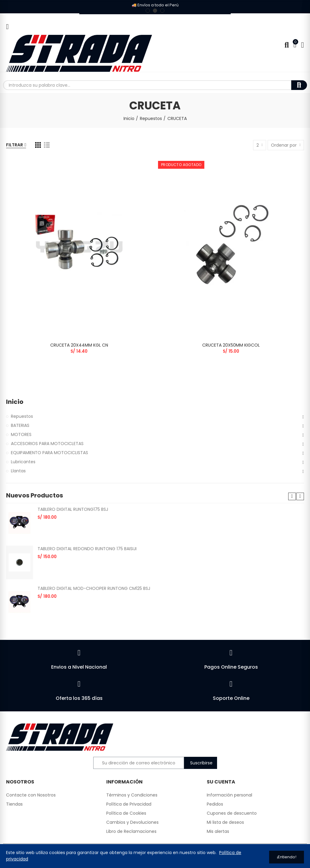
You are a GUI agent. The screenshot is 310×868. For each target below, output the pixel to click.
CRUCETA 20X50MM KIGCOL (231, 345)
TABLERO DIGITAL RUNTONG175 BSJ (73, 509)
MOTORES (21, 434)
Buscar (299, 85)
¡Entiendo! (287, 857)
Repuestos (22, 416)
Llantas (18, 471)
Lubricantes (23, 462)
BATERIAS (20, 425)
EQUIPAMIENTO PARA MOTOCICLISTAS (49, 453)
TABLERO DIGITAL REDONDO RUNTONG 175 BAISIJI (87, 549)
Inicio (15, 402)
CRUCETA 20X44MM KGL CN (79, 345)
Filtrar (15, 145)
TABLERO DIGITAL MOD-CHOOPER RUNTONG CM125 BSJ (94, 588)
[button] (148, 11)
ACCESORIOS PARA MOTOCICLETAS (47, 444)
